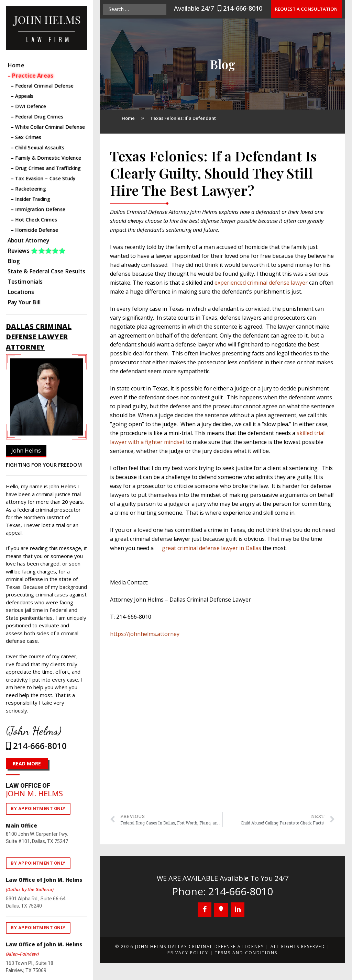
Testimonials (25, 282)
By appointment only (38, 808)
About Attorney (28, 240)
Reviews (37, 251)
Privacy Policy (188, 953)
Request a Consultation (308, 9)
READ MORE (27, 764)
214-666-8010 (244, 8)
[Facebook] (205, 910)
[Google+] (221, 910)
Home (16, 65)
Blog (14, 261)
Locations (21, 292)
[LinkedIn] (238, 910)
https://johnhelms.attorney (145, 634)
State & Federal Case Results (46, 271)
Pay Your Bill (24, 302)
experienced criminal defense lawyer (261, 283)
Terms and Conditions (246, 953)
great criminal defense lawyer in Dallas (212, 548)
